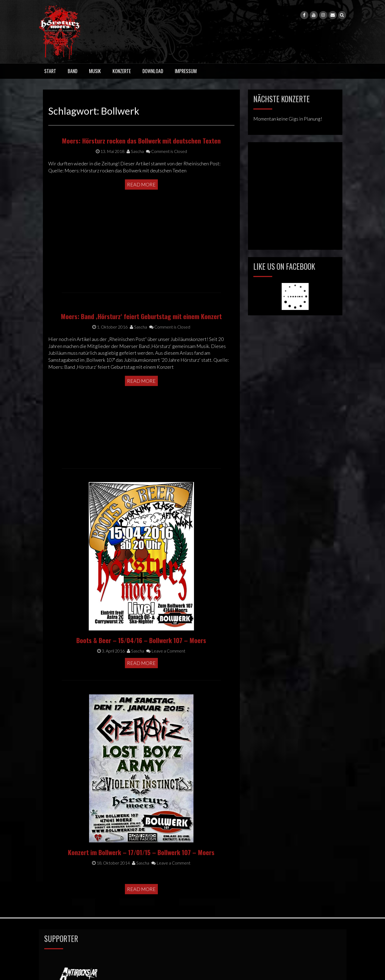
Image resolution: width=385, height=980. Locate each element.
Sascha (135, 197)
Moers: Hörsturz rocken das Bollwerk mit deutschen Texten (141, 186)
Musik (95, 71)
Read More (141, 230)
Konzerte (122, 71)
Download (153, 71)
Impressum (186, 71)
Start (50, 71)
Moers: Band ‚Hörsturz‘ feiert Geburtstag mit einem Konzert (141, 351)
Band (73, 71)
